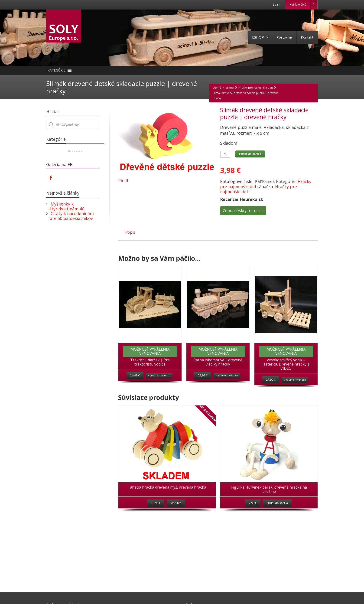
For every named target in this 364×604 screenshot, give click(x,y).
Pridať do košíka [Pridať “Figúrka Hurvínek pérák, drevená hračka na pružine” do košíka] (277, 503)
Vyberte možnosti (159, 375)
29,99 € (203, 375)
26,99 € (135, 375)
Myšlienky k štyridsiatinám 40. (67, 206)
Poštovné (284, 37)
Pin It (123, 180)
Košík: (304, 5)
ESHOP (260, 37)
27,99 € (271, 380)
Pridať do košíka (250, 154)
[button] (57, 70)
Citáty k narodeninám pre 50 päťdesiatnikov (72, 216)
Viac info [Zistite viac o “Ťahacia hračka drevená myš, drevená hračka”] (176, 503)
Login (277, 5)
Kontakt (307, 37)
